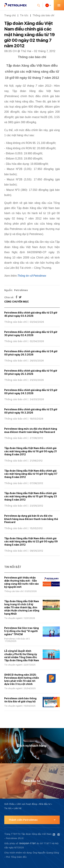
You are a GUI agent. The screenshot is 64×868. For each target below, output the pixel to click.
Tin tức (24, 15)
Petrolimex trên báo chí (16, 639)
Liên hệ (18, 808)
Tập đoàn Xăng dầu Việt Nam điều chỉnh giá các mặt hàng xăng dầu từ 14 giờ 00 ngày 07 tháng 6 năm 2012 (31, 474)
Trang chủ (10, 15)
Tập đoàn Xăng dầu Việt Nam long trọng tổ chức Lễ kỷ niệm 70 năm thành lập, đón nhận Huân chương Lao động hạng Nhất (22, 608)
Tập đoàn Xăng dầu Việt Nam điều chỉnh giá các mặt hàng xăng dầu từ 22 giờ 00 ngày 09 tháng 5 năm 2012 (31, 542)
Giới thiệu (9, 804)
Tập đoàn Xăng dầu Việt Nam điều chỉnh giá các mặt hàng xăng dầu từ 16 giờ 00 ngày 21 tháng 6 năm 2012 (31, 451)
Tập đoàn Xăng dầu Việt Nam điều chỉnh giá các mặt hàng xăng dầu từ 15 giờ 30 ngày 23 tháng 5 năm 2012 (31, 496)
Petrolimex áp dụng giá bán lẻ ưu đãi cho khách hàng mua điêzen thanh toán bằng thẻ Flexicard (31, 519)
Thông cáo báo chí (43, 15)
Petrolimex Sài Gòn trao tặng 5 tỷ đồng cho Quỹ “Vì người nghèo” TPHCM (22, 631)
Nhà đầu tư (45, 804)
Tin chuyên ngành (13, 618)
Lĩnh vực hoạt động (27, 804)
